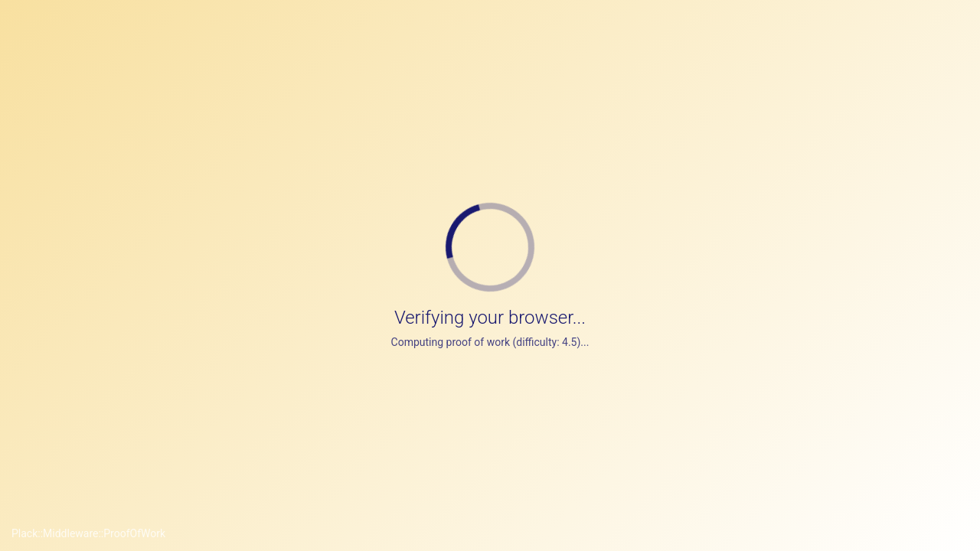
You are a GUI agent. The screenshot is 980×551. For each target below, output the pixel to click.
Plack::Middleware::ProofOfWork (88, 533)
